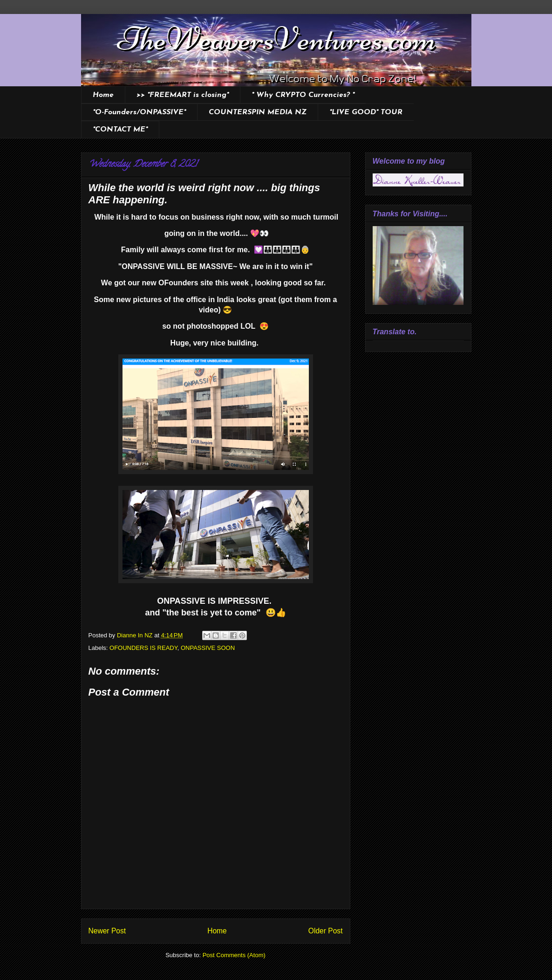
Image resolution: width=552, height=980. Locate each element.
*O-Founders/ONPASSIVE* (139, 112)
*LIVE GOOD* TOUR (366, 112)
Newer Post (107, 931)
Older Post (326, 931)
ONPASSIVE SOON (208, 648)
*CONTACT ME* (120, 130)
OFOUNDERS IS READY (143, 648)
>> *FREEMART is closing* (183, 95)
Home (103, 95)
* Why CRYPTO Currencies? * (303, 95)
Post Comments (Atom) (234, 955)
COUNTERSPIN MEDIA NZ (258, 112)
